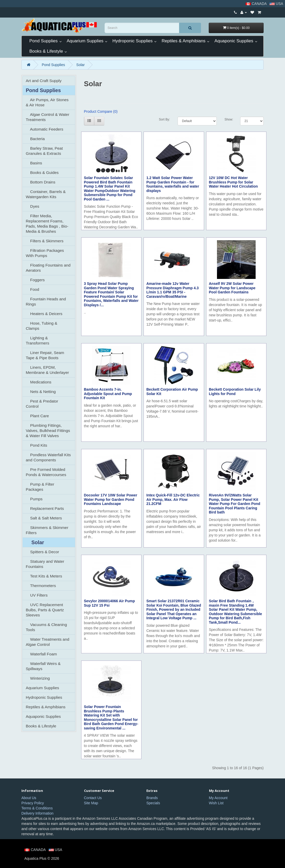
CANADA (257, 4)
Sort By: (165, 119)
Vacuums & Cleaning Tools (46, 627)
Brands (152, 798)
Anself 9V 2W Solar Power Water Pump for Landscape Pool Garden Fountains (232, 288)
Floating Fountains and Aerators (48, 268)
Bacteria (35, 139)
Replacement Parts (45, 508)
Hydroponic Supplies (132, 41)
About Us (29, 798)
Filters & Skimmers (45, 241)
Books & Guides (42, 172)
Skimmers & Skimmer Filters (47, 530)
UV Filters (37, 595)
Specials (153, 803)
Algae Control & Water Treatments (48, 117)
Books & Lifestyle (46, 51)
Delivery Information (37, 813)
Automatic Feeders (44, 129)
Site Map (91, 803)
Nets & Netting (41, 392)
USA (277, 4)
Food (32, 289)
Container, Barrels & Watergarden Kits (46, 194)
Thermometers (41, 586)
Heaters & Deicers (44, 314)
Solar (81, 65)
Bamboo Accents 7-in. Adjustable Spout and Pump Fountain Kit (108, 394)
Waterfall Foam (41, 654)
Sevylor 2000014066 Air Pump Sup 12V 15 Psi (110, 603)
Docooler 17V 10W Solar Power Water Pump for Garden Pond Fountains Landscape (111, 499)
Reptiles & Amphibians (183, 41)
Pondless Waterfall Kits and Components (48, 457)
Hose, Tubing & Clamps (41, 326)
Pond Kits (36, 445)
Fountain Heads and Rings (46, 302)
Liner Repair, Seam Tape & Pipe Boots (45, 355)
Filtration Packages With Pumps (45, 253)
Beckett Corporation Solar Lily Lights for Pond (235, 392)
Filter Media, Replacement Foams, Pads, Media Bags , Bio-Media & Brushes (47, 224)
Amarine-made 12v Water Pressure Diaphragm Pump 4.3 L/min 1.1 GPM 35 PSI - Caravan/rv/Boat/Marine (173, 290)
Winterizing (38, 678)
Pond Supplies (44, 41)
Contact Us (93, 798)
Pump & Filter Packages (40, 487)
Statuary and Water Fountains (45, 564)
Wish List (216, 803)
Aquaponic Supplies (234, 41)
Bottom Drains (41, 182)
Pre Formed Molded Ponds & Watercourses (46, 472)
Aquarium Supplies (85, 41)
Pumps (34, 499)
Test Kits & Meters (44, 576)
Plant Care (37, 416)
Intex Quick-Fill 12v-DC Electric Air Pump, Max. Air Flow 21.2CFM (173, 499)
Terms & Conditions (37, 808)
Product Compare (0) (101, 111)
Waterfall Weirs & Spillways (43, 666)
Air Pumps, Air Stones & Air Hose (47, 102)
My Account (218, 798)
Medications (39, 382)
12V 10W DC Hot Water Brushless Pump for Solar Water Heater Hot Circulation (233, 182)
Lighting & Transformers (37, 340)
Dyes (32, 206)
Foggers (35, 280)
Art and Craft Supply (44, 81)
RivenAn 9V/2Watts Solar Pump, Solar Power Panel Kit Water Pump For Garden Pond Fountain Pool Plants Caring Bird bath (235, 504)
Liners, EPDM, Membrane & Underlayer (47, 370)
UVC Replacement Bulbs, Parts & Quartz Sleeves (45, 610)
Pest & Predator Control (42, 404)
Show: (228, 119)
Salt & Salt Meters (44, 518)
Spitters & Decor (42, 552)
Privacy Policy (33, 803)
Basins (34, 163)
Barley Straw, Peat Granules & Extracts (44, 151)
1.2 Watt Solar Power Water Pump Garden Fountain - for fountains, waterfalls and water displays (173, 184)
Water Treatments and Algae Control (48, 642)
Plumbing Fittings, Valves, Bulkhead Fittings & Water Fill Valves (48, 431)
